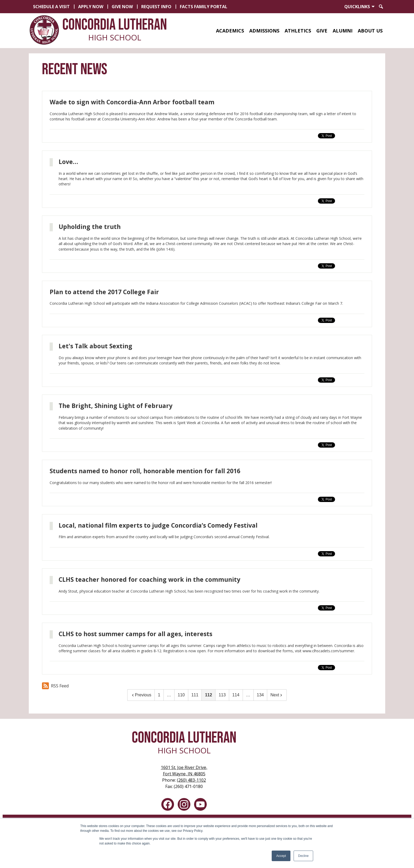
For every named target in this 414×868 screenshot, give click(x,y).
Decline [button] (303, 856)
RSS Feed (55, 686)
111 (195, 695)
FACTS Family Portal (204, 7)
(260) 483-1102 (191, 780)
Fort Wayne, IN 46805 (184, 770)
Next (277, 695)
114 (236, 695)
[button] (230, 31)
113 (222, 695)
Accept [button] (281, 856)
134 (260, 695)
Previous (141, 695)
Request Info (156, 7)
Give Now (122, 7)
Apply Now (91, 7)
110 (181, 695)
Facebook (168, 805)
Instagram (184, 805)
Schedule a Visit (51, 7)
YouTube (200, 805)
